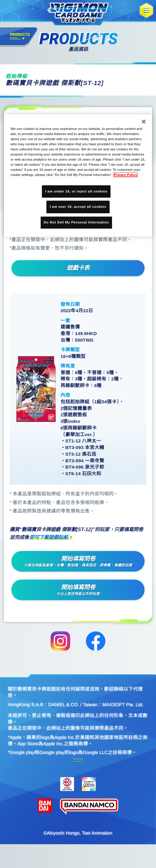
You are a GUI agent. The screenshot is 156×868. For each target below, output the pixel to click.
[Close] (144, 122)
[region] (78, 175)
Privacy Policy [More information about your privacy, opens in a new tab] (125, 175)
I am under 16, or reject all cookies (76, 191)
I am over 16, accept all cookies (78, 207)
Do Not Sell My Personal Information (43, 775)
